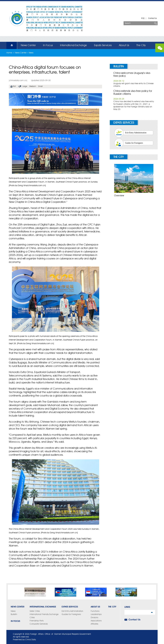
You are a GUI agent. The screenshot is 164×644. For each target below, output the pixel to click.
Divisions (94, 618)
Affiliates (94, 624)
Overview (119, 196)
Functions (95, 611)
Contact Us (152, 18)
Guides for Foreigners (134, 143)
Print (14, 86)
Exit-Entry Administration (136, 133)
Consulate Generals (39, 624)
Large (25, 86)
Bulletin (119, 67)
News (31, 53)
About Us (124, 45)
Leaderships (96, 614)
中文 (143, 18)
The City (141, 45)
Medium (33, 86)
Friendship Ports (37, 621)
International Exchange (73, 45)
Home (10, 45)
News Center (28, 45)
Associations (96, 621)
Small (40, 86)
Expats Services (103, 45)
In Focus (48, 45)
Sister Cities (35, 611)
